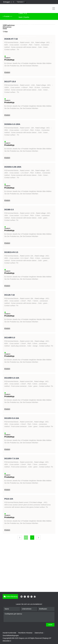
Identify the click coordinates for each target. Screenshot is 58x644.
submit (50, 625)
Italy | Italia (22, 40)
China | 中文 (23, 13)
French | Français (25, 29)
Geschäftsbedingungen (11, 635)
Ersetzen (7, 73)
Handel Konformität (9, 633)
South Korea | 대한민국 (27, 25)
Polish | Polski (23, 32)
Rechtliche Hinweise (25, 633)
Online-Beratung (10, 597)
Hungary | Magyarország (27, 36)
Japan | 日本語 (24, 21)
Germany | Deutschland (21, 2)
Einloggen (7, 2)
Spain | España (24, 17)
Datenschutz (39, 633)
